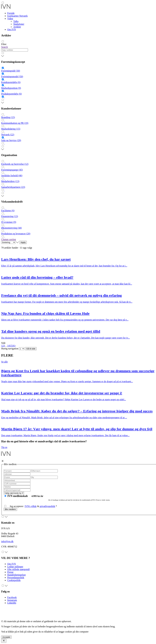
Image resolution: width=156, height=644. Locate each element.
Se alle (4, 362)
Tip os (4, 447)
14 (8, 346)
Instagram (12, 600)
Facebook (12, 597)
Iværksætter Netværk (17, 16)
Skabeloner (19, 24)
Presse (10, 572)
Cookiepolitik (14, 580)
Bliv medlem (10, 509)
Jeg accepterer (14, 506)
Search (5, 47)
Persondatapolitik (16, 578)
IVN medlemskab (18, 496)
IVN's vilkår (31, 506)
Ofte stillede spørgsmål (18, 569)
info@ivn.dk (7, 541)
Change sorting (9, 239)
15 (11, 346)
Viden (10, 19)
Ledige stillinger (15, 567)
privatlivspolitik (47, 506)
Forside (11, 13)
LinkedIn (12, 603)
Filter (4, 44)
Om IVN (11, 29)
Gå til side (31, 349)
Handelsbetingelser (17, 575)
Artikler (17, 27)
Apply (23, 242)
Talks (16, 21)
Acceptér (6, 637)
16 (13, 346)
